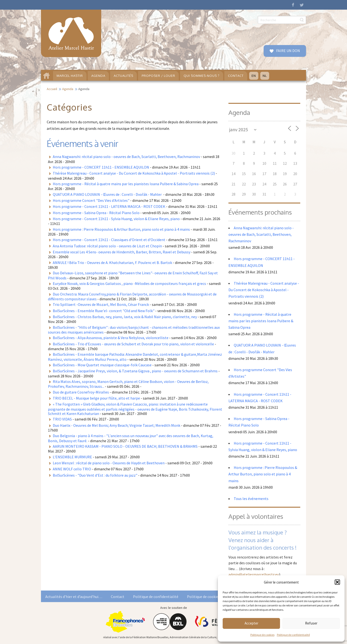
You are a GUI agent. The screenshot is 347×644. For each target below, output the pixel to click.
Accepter (251, 623)
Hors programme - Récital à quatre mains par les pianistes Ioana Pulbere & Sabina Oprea (126, 184)
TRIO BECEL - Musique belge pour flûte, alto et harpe (96, 398)
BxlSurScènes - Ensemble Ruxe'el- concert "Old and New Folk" (104, 311)
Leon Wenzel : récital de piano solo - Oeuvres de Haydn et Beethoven (109, 463)
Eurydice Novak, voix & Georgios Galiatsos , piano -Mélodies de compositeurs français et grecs (129, 283)
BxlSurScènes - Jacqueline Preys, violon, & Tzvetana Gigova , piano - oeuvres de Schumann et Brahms (135, 371)
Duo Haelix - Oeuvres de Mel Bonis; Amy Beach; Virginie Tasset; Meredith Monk (117, 425)
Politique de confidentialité (293, 635)
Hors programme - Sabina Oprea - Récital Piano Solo (96, 213)
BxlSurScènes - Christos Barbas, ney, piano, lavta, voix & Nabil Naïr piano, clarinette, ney (125, 317)
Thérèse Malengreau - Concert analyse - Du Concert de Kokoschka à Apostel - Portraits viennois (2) (134, 173)
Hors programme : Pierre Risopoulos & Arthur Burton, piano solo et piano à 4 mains (121, 229)
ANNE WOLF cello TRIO (72, 469)
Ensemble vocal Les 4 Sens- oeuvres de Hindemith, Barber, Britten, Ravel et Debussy (122, 252)
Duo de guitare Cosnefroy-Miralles (81, 392)
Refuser (311, 623)
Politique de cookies (262, 635)
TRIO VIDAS (62, 419)
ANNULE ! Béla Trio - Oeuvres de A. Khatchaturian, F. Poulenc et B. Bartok (112, 263)
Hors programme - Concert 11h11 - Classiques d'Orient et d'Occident (109, 240)
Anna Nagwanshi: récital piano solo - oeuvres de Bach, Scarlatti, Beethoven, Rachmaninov (126, 157)
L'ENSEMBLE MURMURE (72, 457)
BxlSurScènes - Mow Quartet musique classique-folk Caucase (102, 365)
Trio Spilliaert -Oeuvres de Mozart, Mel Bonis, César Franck (101, 304)
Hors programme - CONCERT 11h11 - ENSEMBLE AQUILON (101, 167)
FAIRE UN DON (288, 51)
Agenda (68, 89)
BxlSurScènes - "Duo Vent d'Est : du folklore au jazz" (95, 475)
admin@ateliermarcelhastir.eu (254, 574)
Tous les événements (251, 499)
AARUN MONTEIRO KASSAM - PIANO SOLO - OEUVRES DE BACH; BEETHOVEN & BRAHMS (125, 446)
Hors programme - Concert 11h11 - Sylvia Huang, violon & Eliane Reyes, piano (116, 219)
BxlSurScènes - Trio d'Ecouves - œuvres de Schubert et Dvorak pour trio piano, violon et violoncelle (133, 344)
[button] (337, 582)
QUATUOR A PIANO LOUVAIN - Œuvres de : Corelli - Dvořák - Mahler (108, 194)
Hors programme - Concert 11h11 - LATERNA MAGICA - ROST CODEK (109, 206)
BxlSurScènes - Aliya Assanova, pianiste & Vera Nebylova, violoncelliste (111, 338)
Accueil (52, 89)
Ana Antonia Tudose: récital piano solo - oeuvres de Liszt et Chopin (107, 246)
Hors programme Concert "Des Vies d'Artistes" (91, 200)
